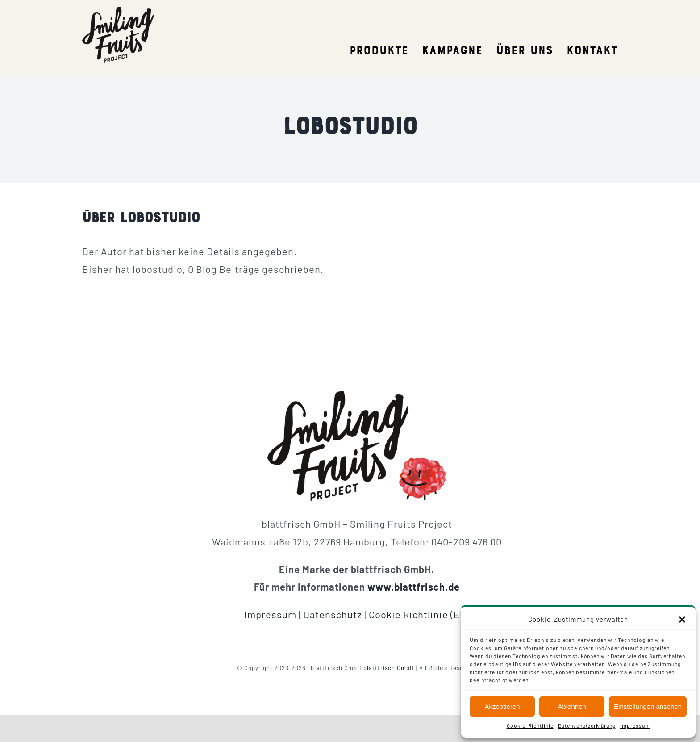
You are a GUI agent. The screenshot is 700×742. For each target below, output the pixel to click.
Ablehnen (572, 706)
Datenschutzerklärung (587, 725)
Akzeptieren (502, 706)
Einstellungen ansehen (648, 706)
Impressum (635, 725)
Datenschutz (333, 614)
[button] (682, 620)
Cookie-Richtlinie (530, 725)
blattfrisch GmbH (389, 668)
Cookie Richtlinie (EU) (419, 614)
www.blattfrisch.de (414, 587)
